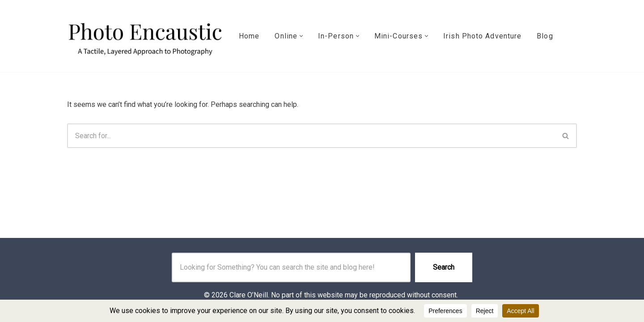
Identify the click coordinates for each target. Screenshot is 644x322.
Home (249, 36)
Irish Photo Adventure (482, 36)
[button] (301, 36)
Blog (545, 36)
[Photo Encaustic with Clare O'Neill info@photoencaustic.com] (145, 36)
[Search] (311, 136)
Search (444, 267)
